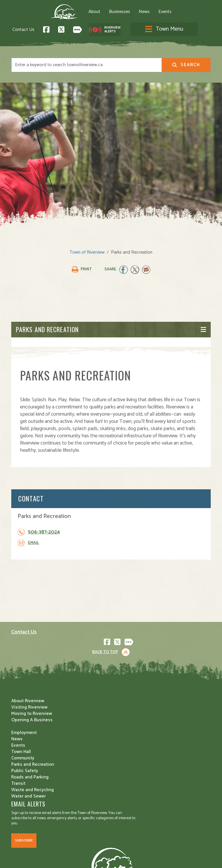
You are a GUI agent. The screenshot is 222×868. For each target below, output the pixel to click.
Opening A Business (32, 757)
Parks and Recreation (47, 330)
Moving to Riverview (32, 751)
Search (186, 65)
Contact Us (64, 31)
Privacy (91, 850)
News (107, 13)
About (57, 13)
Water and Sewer (133, 782)
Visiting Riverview (29, 744)
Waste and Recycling (137, 776)
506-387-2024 (44, 533)
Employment (24, 770)
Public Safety (129, 757)
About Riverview (28, 738)
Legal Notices (70, 850)
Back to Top (105, 641)
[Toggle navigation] (173, 14)
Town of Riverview (87, 253)
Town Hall (125, 738)
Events (127, 13)
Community (127, 744)
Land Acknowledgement (33, 850)
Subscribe (24, 727)
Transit (122, 770)
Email (34, 543)
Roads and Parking (134, 763)
